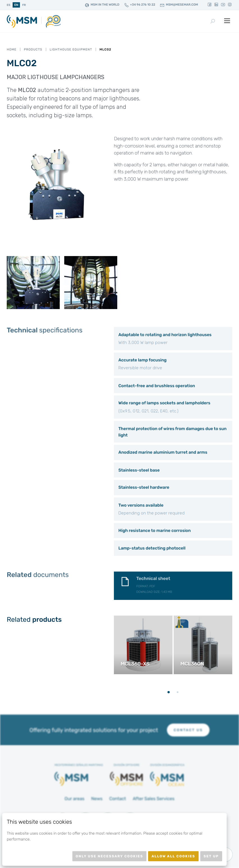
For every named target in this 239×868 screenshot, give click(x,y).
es (9, 5)
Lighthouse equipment (71, 49)
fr (24, 5)
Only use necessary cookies (109, 856)
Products (33, 49)
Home (12, 49)
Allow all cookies (173, 856)
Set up (211, 856)
